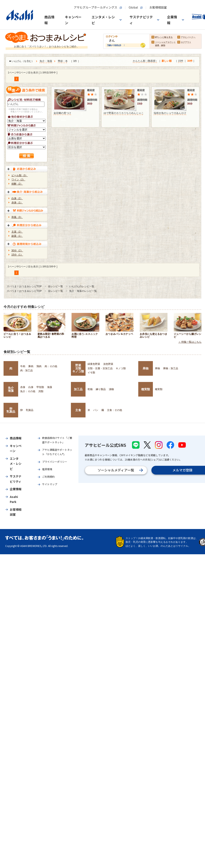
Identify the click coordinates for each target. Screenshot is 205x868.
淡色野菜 (108, 364)
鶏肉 (39, 366)
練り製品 (101, 389)
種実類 (146, 389)
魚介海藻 (11, 389)
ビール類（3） (20, 175)
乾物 (90, 389)
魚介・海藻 (46, 61)
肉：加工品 (26, 370)
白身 (31, 387)
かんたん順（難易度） (145, 61)
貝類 (41, 391)
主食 (78, 410)
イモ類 (91, 373)
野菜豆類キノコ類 (78, 368)
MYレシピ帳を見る (164, 37)
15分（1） (17, 255)
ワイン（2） (18, 180)
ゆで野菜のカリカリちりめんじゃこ (124, 113)
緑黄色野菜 (94, 364)
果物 (146, 368)
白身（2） (17, 198)
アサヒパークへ (188, 37)
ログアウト (186, 42)
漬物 (111, 389)
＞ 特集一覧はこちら (190, 342)
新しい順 (167, 61)
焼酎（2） (17, 184)
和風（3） (17, 217)
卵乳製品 (11, 410)
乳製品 (30, 410)
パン (96, 410)
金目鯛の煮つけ (62, 113)
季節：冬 (63, 61)
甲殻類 (40, 387)
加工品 (78, 389)
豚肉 (31, 366)
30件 (190, 61)
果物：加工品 (171, 368)
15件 (181, 61)
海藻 (50, 387)
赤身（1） (17, 203)
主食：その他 (114, 410)
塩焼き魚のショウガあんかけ (170, 113)
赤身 (23, 387)
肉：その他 (51, 366)
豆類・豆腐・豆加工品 (100, 368)
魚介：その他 (28, 391)
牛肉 (23, 366)
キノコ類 (121, 368)
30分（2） (17, 251)
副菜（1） (17, 236)
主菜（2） (17, 232)
